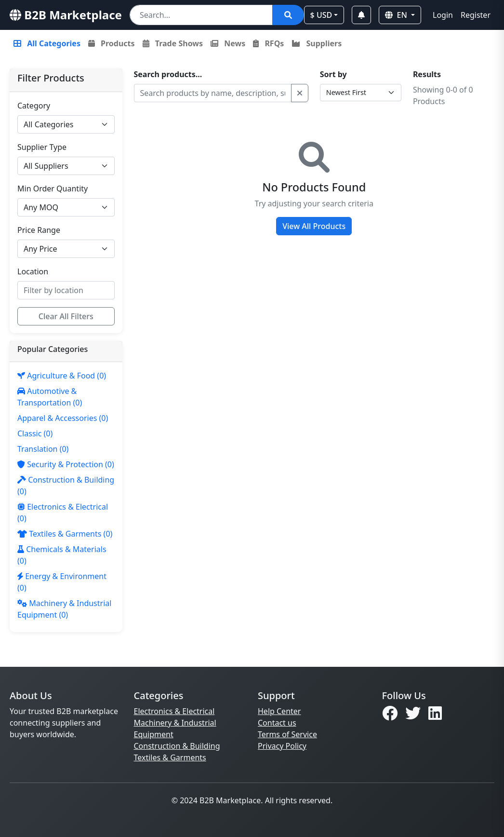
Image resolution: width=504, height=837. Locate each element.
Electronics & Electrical (174, 711)
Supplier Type (42, 147)
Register (476, 15)
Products (112, 43)
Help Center (279, 711)
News (228, 43)
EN (397, 15)
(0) (62, 376)
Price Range (39, 230)
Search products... (168, 74)
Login (443, 15)
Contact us (277, 723)
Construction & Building (177, 746)
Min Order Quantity (53, 189)
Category (34, 106)
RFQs (268, 43)
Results (427, 74)
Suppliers (317, 43)
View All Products (314, 226)
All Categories (47, 43)
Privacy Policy (282, 746)
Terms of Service (287, 734)
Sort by (333, 74)
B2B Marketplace (66, 15)
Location (33, 271)
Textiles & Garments (170, 757)
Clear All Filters (66, 316)
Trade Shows (173, 43)
